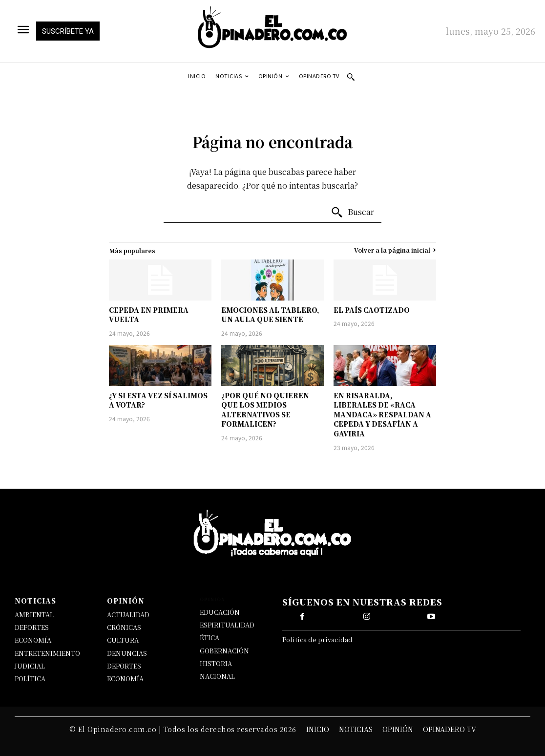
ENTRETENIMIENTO (47, 653)
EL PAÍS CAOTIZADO (372, 310)
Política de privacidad (317, 639)
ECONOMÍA (33, 640)
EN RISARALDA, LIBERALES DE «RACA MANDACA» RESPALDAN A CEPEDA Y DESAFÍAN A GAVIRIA (382, 414)
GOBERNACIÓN (224, 651)
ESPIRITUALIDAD (227, 625)
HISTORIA (216, 663)
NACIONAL (217, 676)
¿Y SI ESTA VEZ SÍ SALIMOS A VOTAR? (158, 400)
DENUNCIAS (127, 653)
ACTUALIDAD (128, 615)
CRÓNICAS (124, 627)
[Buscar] (352, 213)
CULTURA (123, 640)
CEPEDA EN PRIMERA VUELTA (149, 315)
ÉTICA (210, 637)
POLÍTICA (30, 679)
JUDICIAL (30, 666)
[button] (351, 77)
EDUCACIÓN (220, 612)
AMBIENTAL (34, 615)
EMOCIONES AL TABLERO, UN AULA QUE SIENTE (270, 315)
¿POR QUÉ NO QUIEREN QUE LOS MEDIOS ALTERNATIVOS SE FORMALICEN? (265, 410)
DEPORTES (32, 627)
